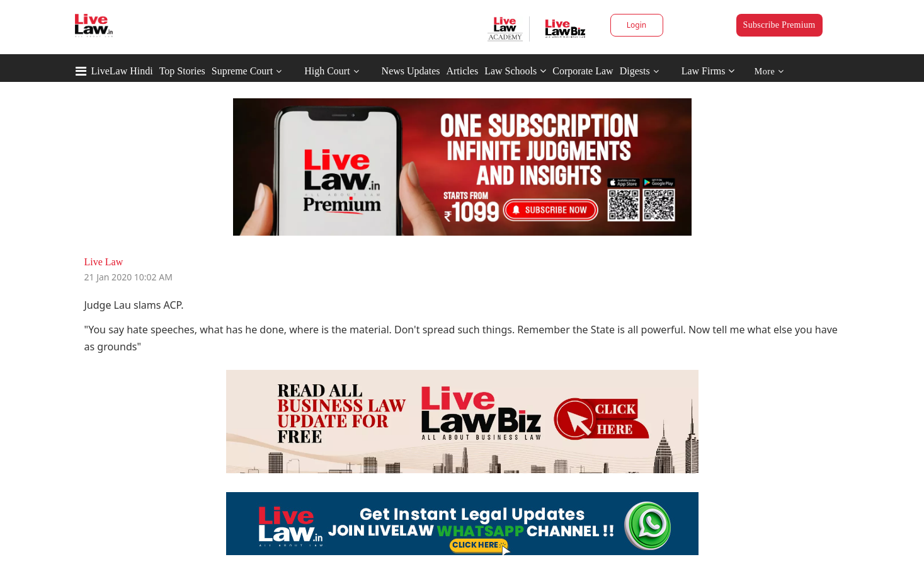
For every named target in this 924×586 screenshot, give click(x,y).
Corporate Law (583, 71)
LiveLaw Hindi (122, 71)
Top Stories (182, 71)
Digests (635, 71)
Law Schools (515, 71)
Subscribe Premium (779, 25)
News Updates (411, 71)
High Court (327, 71)
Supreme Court (242, 71)
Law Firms (708, 71)
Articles (462, 71)
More (769, 72)
